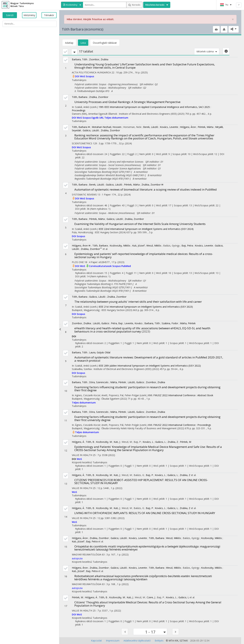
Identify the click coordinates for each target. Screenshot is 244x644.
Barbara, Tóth (80, 59)
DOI (78, 76)
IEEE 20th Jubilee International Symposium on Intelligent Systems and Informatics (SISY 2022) (150, 366)
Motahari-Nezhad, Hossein (107, 127)
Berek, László (151, 127)
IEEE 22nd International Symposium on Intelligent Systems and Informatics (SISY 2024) (146, 229)
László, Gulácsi (101, 323)
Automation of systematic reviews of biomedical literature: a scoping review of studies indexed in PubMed (146, 189)
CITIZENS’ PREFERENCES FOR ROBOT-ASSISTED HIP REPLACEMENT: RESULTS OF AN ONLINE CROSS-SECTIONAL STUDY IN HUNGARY (141, 482)
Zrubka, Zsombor (99, 97)
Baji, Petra (187, 246)
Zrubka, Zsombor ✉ (152, 185)
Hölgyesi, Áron (188, 127)
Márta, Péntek (188, 323)
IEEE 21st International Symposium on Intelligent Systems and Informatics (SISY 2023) (146, 307)
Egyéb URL (98, 118)
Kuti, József (138, 246)
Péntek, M (186, 442)
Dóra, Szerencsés (99, 382)
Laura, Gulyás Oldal (100, 352)
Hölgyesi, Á (78, 442)
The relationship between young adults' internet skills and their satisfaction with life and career (138, 302)
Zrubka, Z (173, 442)
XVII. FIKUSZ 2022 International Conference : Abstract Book (181, 395)
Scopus (90, 76)
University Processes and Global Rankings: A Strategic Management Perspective (127, 102)
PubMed (126, 266)
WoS (83, 76)
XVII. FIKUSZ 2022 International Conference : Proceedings (180, 425)
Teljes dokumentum (116, 118)
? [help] (239, 5)
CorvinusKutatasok (101, 266)
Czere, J (151, 597)
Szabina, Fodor (170, 323)
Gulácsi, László (91, 130)
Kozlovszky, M (104, 442)
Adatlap (69, 43)
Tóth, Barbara (80, 97)
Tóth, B (90, 442)
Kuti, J (117, 442)
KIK (176, 641)
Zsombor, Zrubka (99, 59)
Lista (83, 43)
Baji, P (149, 475)
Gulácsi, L (160, 442)
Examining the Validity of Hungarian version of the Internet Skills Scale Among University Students (140, 224)
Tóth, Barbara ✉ (81, 127)
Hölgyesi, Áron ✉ (81, 246)
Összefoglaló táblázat (105, 43)
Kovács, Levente (169, 127)
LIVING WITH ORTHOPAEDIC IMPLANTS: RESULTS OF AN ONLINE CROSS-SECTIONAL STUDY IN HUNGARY (145, 513)
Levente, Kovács (133, 323)
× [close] (233, 19)
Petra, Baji (117, 323)
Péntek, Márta (206, 127)
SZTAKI (184, 641)
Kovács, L (148, 442)
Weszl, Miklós (154, 246)
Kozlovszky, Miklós (120, 246)
